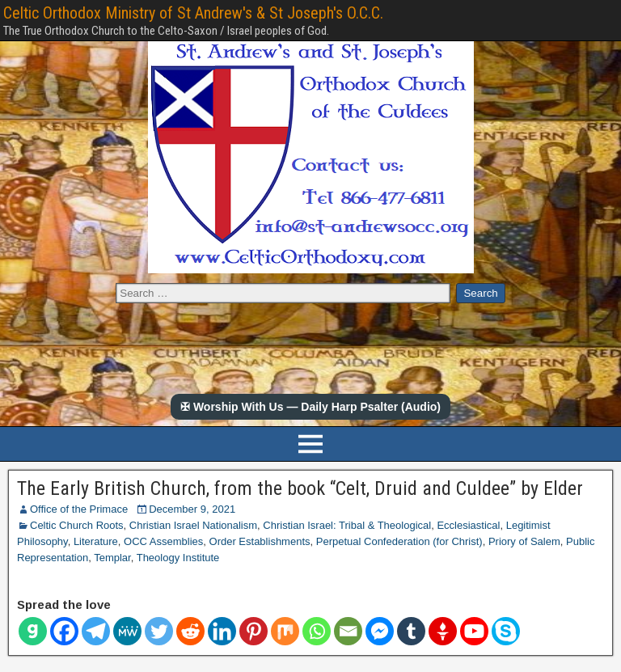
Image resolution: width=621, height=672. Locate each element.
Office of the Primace (79, 509)
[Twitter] (159, 631)
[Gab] (33, 631)
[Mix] (285, 631)
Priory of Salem (524, 541)
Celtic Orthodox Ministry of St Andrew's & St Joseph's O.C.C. (193, 13)
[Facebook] (64, 631)
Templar (112, 558)
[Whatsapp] (317, 631)
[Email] (348, 631)
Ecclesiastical (468, 525)
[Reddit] (190, 631)
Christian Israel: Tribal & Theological (347, 525)
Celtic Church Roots (77, 525)
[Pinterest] (253, 631)
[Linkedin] (222, 631)
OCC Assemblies (163, 541)
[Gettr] (443, 631)
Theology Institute (178, 558)
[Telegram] (96, 631)
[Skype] (506, 631)
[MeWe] (127, 631)
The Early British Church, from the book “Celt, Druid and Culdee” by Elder (300, 488)
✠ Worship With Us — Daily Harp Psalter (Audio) (310, 407)
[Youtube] (474, 631)
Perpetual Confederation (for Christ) (399, 541)
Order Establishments (260, 541)
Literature (96, 541)
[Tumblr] (411, 631)
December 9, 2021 (192, 509)
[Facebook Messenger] (380, 631)
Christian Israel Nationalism (193, 525)
